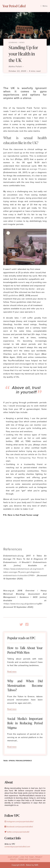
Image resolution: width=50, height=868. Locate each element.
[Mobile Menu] (44, 6)
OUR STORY (13, 857)
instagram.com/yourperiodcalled (19, 822)
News (22, 42)
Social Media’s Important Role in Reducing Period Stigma (25, 723)
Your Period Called (14, 6)
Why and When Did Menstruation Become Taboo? (25, 685)
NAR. (36, 865)
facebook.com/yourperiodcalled (19, 827)
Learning (13, 42)
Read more (12, 672)
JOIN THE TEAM (27, 857)
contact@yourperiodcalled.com (17, 847)
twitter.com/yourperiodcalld (17, 832)
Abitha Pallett (15, 67)
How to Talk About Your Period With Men (25, 650)
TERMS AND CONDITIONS (29, 859)
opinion (12, 761)
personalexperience (24, 761)
